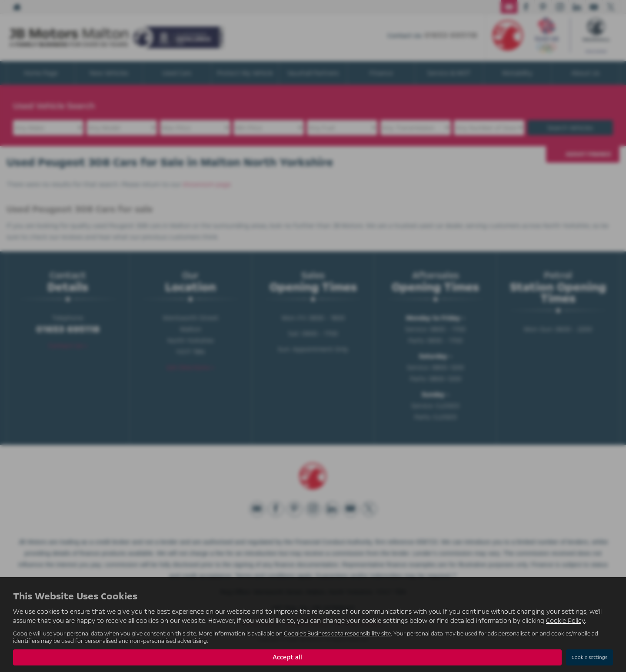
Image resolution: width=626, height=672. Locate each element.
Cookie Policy (565, 621)
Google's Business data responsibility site (337, 634)
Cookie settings (589, 657)
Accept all (287, 657)
